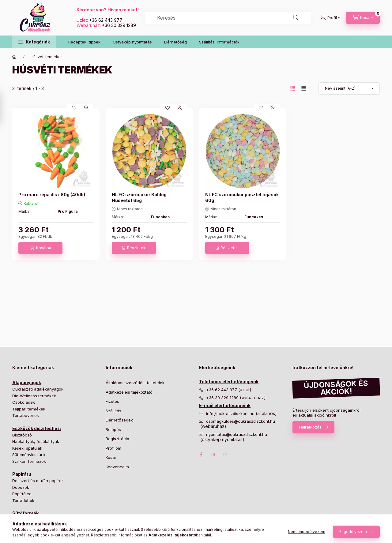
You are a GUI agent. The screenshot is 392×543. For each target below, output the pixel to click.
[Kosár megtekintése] (363, 18)
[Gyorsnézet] (86, 108)
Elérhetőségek (119, 420)
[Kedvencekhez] (74, 108)
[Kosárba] (40, 248)
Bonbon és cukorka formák (38, 520)
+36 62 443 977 (106, 20)
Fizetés (112, 401)
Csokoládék (24, 402)
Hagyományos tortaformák (38, 526)
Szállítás (113, 411)
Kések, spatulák (27, 448)
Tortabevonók (26, 415)
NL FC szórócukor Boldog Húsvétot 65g (139, 197)
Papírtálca (22, 494)
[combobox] (228, 18)
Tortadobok (23, 500)
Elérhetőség (175, 42)
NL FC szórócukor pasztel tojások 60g (242, 197)
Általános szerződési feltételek (135, 383)
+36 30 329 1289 (119, 25)
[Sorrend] (349, 88)
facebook (201, 455)
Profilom (113, 448)
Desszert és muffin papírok (38, 481)
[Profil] (330, 18)
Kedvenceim (117, 467)
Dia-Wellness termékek (34, 396)
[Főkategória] (14, 57)
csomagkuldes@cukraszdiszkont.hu (241, 421)
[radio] (304, 88)
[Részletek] (134, 248)
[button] (34, 42)
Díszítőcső (22, 435)
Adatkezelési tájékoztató (129, 392)
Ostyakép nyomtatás (132, 42)
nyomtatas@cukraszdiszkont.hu (237, 434)
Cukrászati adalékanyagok (38, 389)
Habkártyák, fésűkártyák (36, 441)
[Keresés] (296, 18)
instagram (213, 455)
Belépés (113, 429)
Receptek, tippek (84, 42)
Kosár (111, 457)
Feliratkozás (310, 427)
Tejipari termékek (29, 409)
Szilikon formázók (29, 461)
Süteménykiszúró (29, 455)
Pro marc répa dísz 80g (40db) (52, 195)
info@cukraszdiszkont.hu (231, 414)
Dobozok (21, 487)
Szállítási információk (219, 42)
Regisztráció (117, 439)
